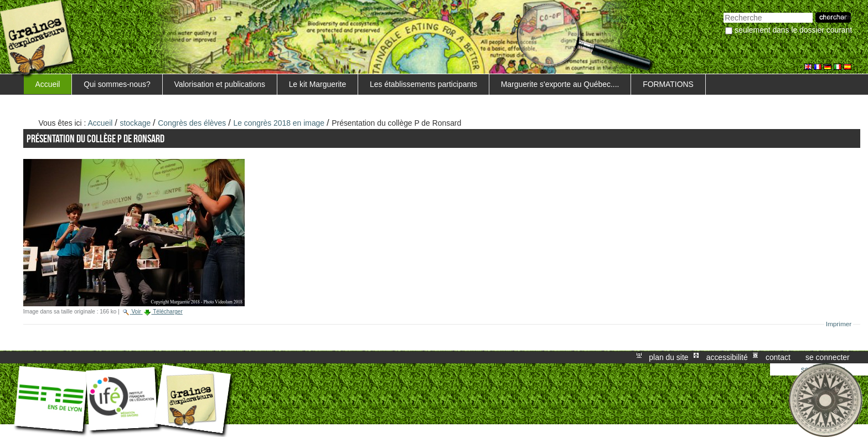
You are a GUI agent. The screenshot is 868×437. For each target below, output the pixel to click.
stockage (136, 123)
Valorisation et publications (219, 84)
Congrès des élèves (192, 123)
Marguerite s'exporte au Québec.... (560, 84)
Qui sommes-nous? (117, 84)
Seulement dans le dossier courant (793, 30)
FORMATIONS (668, 84)
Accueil (48, 84)
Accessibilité (727, 357)
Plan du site (668, 357)
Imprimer (839, 324)
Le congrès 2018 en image (279, 123)
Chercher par (723, 11)
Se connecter (828, 357)
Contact (778, 357)
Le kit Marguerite (318, 84)
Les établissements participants (423, 84)
